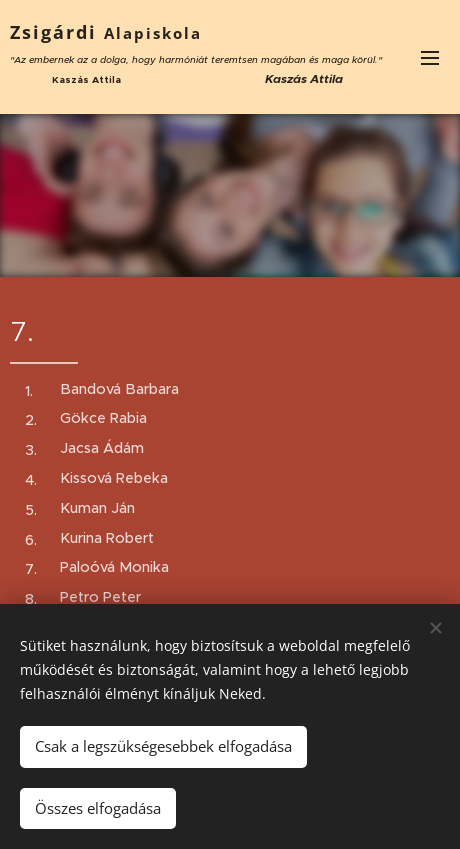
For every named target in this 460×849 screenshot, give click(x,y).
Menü (430, 58)
